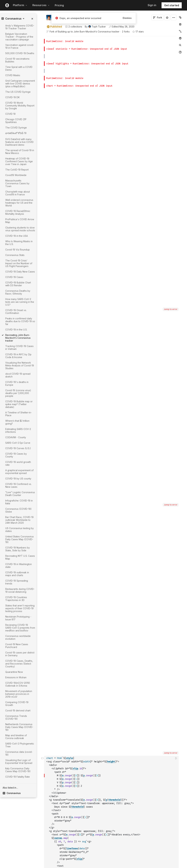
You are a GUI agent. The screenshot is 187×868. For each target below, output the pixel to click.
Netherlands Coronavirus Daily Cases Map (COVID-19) (19, 727)
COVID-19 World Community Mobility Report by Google (20, 106)
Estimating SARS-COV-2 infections (18, 430)
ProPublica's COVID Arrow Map (20, 221)
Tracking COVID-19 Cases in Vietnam (19, 347)
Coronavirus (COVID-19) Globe (18, 510)
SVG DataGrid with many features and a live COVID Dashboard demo (19, 142)
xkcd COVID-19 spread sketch (18, 375)
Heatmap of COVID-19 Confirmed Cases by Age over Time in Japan (19, 161)
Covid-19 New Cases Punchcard (17, 646)
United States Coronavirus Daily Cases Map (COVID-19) (20, 539)
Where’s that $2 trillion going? (17, 422)
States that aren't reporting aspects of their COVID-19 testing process (20, 608)
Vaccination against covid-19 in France (20, 46)
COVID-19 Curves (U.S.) (18, 448)
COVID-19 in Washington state (19, 566)
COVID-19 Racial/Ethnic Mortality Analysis (18, 212)
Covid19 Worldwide (16, 175)
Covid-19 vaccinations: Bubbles (18, 60)
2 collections (74, 27)
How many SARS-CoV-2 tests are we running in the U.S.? (20, 302)
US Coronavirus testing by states (20, 530)
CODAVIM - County (16, 437)
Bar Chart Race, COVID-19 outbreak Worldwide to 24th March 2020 (19, 520)
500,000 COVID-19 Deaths (20, 53)
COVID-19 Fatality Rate (18, 777)
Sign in (152, 5)
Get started (172, 5)
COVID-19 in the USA (17, 236)
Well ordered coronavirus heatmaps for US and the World (19, 203)
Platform (20, 5)
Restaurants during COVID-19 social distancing (20, 590)
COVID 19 (10, 114)
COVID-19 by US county (18, 479)
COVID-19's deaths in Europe (17, 383)
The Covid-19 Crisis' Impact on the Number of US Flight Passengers (19, 263)
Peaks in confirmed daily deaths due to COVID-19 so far (20, 321)
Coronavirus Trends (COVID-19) (16, 717)
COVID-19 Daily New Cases (20, 272)
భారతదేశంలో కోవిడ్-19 (16, 133)
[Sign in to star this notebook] (167, 18)
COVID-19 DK (12, 97)
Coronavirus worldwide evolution (18, 637)
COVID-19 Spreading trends (17, 582)
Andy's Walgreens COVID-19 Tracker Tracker (20, 27)
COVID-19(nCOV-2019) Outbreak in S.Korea (18, 684)
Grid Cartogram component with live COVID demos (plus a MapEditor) (20, 84)
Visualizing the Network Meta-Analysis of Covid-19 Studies (20, 365)
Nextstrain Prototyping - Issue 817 (18, 618)
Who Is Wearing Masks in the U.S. (19, 243)
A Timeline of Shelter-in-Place (19, 414)
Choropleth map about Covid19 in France (18, 193)
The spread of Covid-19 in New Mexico (20, 152)
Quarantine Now (14, 672)
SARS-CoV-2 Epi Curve (18, 443)
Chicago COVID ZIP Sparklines (16, 121)
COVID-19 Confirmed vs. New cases (18, 485)
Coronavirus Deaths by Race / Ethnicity (18, 292)
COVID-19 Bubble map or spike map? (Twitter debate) (19, 404)
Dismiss (127, 18)
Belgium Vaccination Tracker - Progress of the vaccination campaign (19, 37)
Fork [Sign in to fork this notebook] (157, 17)
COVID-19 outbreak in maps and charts (17, 574)
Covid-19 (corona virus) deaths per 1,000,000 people (18, 393)
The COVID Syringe (16, 128)
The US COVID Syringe (18, 92)
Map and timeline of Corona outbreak (16, 737)
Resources (41, 5)
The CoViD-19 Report (17, 170)
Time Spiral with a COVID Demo (19, 68)
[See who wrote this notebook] (95, 27)
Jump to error (171, 48)
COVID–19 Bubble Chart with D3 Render (18, 284)
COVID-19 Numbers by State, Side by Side (18, 549)
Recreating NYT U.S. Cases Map (20, 557)
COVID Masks (13, 75)
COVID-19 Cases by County (16, 455)
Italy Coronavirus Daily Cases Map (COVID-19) (18, 770)
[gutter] (31, 799)
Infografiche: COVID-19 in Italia (19, 502)
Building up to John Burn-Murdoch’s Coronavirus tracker (89, 32)
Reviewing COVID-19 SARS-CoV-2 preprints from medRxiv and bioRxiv (20, 628)
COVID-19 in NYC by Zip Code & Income (18, 356)
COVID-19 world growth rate (18, 463)
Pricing (59, 5)
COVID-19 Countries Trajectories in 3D (16, 599)
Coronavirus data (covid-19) (19, 753)
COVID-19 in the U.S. (16, 330)
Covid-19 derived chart (18, 710)
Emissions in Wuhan (16, 677)
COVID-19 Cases (14, 277)
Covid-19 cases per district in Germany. (20, 654)
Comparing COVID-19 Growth (17, 704)
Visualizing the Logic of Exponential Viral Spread (19, 762)
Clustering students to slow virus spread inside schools (20, 229)
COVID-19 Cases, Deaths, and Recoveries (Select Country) (19, 664)
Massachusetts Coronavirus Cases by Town (17, 183)
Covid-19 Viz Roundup (18, 250)
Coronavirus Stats (15, 255)
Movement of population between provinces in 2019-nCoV (19, 694)
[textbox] (112, 212)
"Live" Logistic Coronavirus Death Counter (20, 494)
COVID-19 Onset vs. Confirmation (16, 312)
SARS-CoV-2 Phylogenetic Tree (20, 745)
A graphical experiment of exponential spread (19, 472)
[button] (42, 37)
